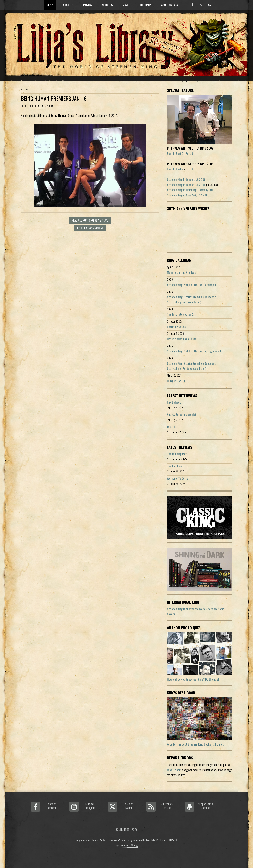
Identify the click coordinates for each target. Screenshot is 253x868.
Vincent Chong (129, 845)
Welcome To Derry (177, 478)
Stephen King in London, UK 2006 (186, 179)
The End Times (175, 466)
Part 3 (189, 153)
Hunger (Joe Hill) (177, 381)
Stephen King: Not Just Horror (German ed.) (192, 285)
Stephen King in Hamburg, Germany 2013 (191, 190)
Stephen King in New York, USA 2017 (188, 195)
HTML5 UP (172, 840)
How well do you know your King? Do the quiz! (193, 679)
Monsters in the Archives (181, 273)
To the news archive (90, 228)
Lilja (121, 830)
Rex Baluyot (174, 402)
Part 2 (180, 153)
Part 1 (170, 153)
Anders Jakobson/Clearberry (116, 840)
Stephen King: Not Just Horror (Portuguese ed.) (195, 351)
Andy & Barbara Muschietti (183, 415)
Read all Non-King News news (90, 220)
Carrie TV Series (176, 327)
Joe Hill (171, 427)
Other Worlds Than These (182, 339)
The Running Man (177, 454)
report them (174, 770)
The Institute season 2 (180, 314)
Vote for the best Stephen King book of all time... (195, 744)
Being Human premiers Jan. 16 (54, 98)
